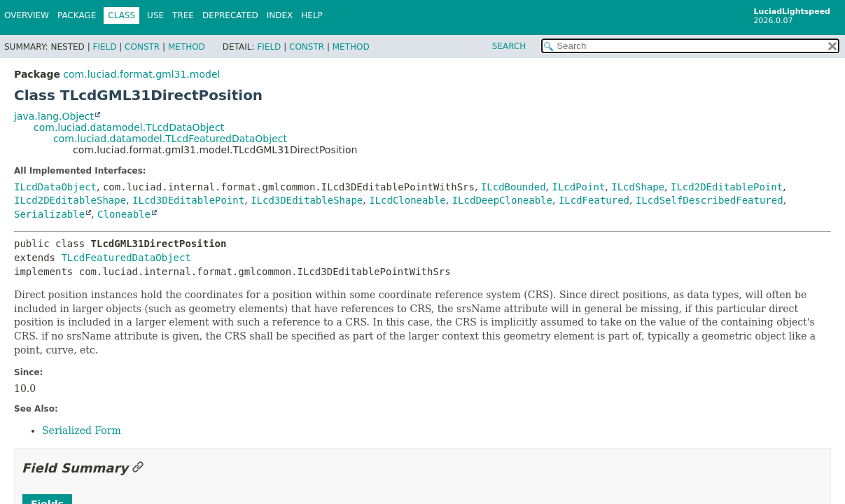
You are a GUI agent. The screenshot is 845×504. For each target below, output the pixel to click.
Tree (183, 15)
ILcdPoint (578, 187)
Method (187, 47)
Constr (142, 47)
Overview (27, 15)
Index (280, 15)
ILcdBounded (514, 187)
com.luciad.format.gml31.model (141, 74)
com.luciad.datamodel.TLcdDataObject (129, 127)
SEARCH (509, 46)
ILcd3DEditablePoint (188, 200)
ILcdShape (638, 187)
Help (312, 15)
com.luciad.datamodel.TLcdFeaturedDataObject (170, 139)
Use (155, 15)
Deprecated (230, 15)
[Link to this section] (138, 468)
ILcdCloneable (407, 200)
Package (77, 15)
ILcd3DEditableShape (307, 200)
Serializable (49, 214)
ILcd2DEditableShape (70, 200)
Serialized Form (82, 430)
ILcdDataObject (55, 187)
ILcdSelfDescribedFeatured (710, 200)
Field (104, 47)
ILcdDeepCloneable (502, 200)
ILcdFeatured (594, 200)
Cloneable (124, 214)
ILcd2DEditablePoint (727, 187)
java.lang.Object (54, 116)
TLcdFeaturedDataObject (126, 258)
